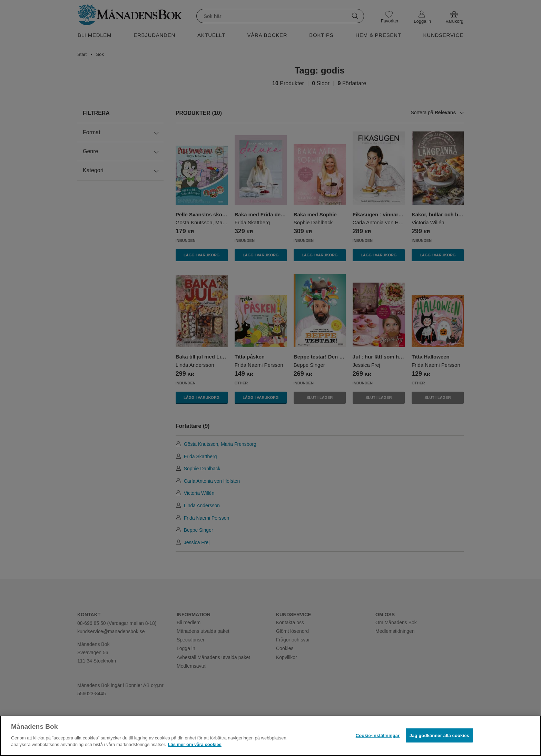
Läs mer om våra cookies (194, 744)
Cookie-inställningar (378, 735)
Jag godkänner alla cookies (439, 735)
